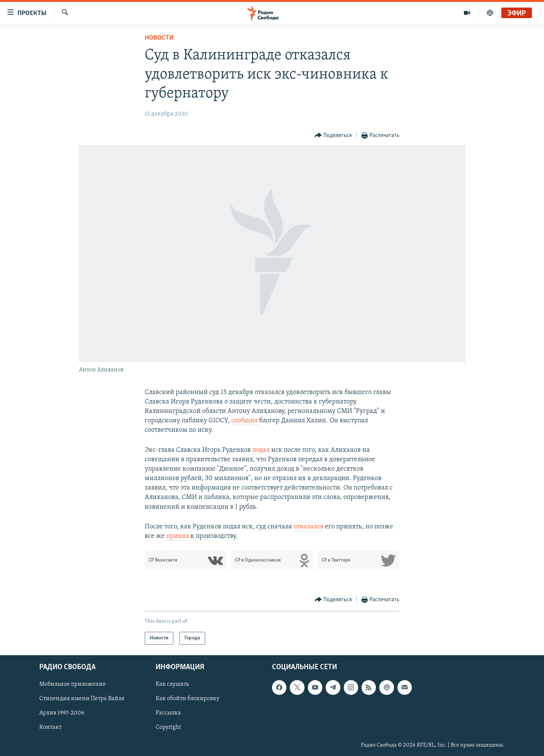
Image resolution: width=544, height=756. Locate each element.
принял (178, 536)
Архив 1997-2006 (62, 713)
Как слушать (172, 685)
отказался (308, 527)
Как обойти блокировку (188, 699)
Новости (159, 38)
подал (261, 450)
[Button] (333, 136)
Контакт (50, 728)
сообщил (245, 421)
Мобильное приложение (73, 685)
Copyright (168, 728)
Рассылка (168, 713)
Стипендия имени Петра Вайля (82, 699)
